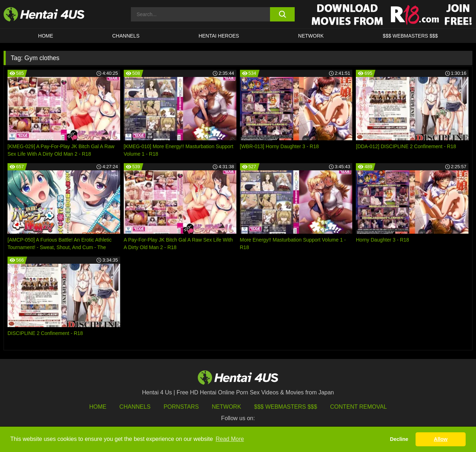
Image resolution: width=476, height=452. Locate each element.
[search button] (282, 14)
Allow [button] (441, 439)
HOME (46, 36)
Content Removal (359, 407)
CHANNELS (126, 36)
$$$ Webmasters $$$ (286, 407)
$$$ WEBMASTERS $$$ (410, 36)
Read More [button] (230, 439)
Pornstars (181, 407)
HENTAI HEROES (219, 36)
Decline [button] (399, 439)
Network (311, 36)
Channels (135, 407)
